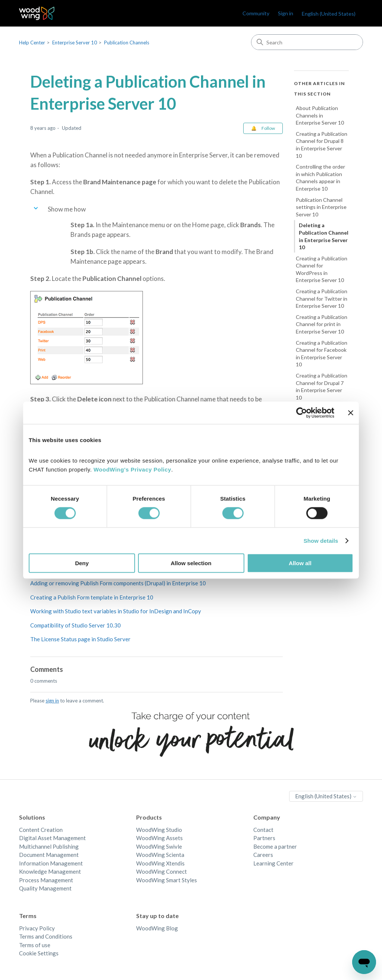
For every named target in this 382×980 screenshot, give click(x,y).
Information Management (51, 863)
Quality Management (45, 888)
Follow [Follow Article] (268, 128)
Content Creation (41, 830)
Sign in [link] (286, 13)
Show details (321, 540)
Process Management (46, 880)
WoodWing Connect (162, 871)
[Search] (307, 42)
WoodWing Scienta (160, 855)
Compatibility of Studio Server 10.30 (76, 625)
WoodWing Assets (159, 838)
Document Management (49, 855)
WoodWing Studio (159, 830)
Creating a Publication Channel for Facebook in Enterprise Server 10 (322, 354)
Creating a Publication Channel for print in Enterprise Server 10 (322, 324)
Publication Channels (127, 43)
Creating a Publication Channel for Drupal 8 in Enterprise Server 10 (322, 145)
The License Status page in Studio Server (80, 639)
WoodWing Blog (157, 928)
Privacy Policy (37, 928)
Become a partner (275, 846)
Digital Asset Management (52, 838)
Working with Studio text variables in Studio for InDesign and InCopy (116, 611)
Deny (82, 563)
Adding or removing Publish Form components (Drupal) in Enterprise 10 (118, 583)
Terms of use (35, 945)
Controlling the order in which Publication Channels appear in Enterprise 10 (320, 178)
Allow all (300, 563)
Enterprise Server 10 (75, 43)
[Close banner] (351, 413)
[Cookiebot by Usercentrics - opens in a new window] (302, 413)
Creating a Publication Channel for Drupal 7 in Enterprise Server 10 (322, 386)
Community (256, 13)
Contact (263, 830)
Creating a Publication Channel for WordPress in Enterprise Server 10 (322, 269)
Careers (263, 855)
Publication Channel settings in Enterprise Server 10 (321, 207)
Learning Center (273, 863)
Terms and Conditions (46, 936)
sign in (52, 701)
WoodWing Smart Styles (167, 880)
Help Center (32, 43)
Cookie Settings (39, 953)
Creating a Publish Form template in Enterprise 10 (92, 597)
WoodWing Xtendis (160, 863)
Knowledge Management (50, 871)
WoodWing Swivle (159, 846)
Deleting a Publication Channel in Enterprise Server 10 (324, 236)
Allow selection (191, 563)
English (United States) (329, 14)
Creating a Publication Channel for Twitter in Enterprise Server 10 (322, 298)
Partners (264, 838)
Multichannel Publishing (49, 846)
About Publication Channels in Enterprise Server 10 (320, 115)
